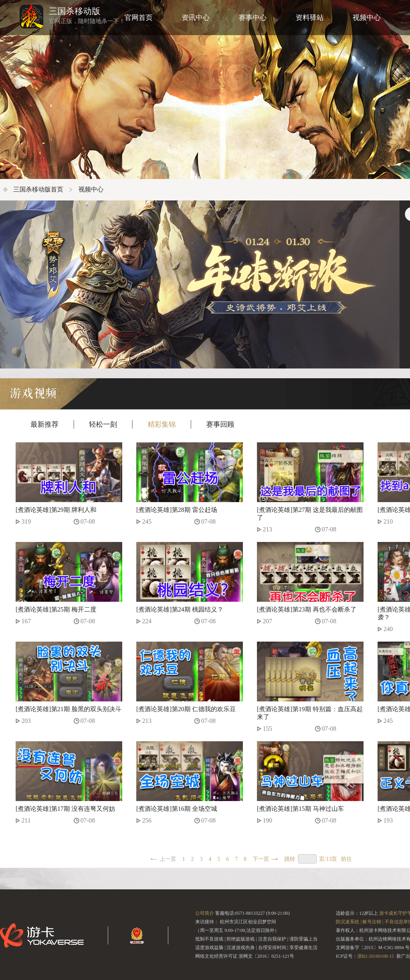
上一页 (168, 859)
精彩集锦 (162, 424)
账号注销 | (373, 922)
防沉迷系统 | (348, 922)
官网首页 (139, 18)
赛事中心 (253, 18)
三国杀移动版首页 (38, 189)
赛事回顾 (220, 424)
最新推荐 (45, 424)
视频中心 (367, 18)
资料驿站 (310, 18)
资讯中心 (196, 18)
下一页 (261, 859)
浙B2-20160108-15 (376, 956)
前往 (346, 859)
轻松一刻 (103, 424)
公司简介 (205, 913)
